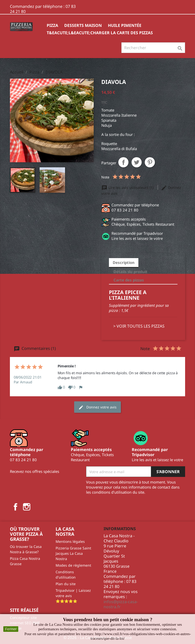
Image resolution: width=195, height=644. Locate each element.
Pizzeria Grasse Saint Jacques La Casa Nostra (73, 553)
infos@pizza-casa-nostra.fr (121, 604)
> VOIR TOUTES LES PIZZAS (139, 326)
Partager (123, 162)
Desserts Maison (83, 25)
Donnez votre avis (97, 407)
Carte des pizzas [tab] (129, 280)
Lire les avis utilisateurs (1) (128, 187)
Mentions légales (70, 541)
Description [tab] (124, 262)
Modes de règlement (73, 565)
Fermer (11, 629)
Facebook (15, 507)
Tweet (137, 162)
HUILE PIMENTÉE (125, 25)
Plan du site (66, 584)
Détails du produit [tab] (131, 272)
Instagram (27, 507)
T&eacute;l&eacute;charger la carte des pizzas (100, 33)
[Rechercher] (153, 48)
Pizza (52, 25)
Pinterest (150, 162)
